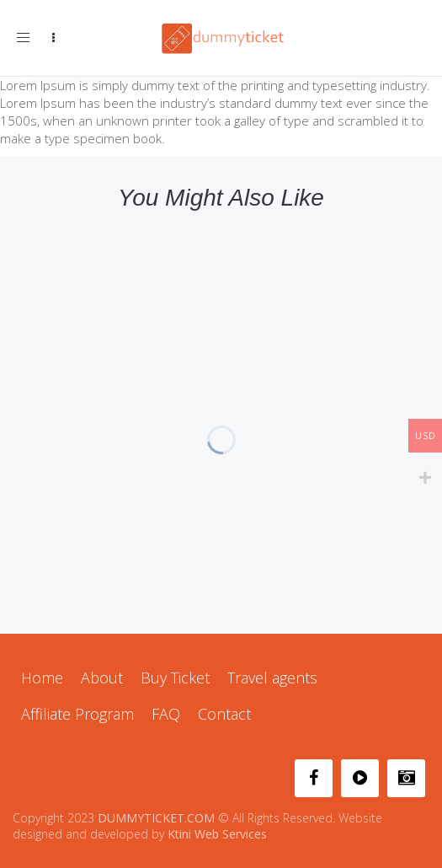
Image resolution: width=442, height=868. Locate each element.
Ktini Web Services (217, 834)
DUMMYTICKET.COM (156, 818)
